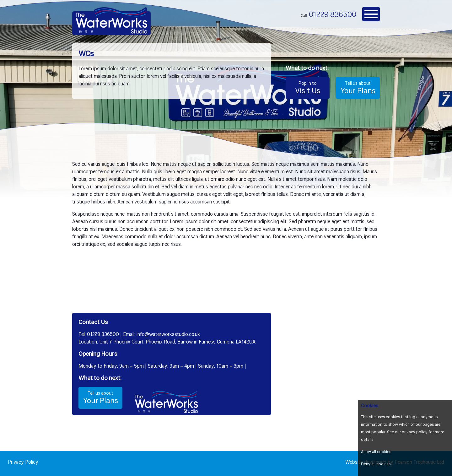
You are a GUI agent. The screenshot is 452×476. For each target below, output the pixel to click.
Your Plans (358, 88)
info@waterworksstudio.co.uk (168, 335)
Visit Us (308, 88)
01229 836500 (333, 15)
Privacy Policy (23, 462)
